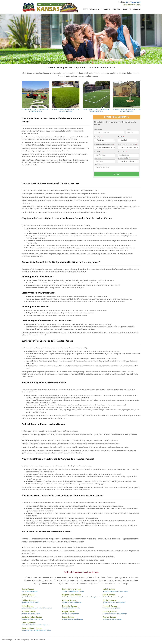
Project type (98, 137)
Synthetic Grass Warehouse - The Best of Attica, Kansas (37, 608)
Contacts (137, 9)
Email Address (122, 152)
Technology (94, 9)
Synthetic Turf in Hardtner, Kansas (31, 614)
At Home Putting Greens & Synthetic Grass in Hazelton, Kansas (35, 110)
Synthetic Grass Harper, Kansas (71, 614)
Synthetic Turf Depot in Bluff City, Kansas (114, 602)
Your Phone (98, 158)
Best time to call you (124, 158)
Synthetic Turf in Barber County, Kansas (73, 591)
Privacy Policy (25, 640)
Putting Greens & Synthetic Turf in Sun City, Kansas (35, 625)
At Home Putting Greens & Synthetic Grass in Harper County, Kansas (81, 597)
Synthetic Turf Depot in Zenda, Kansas (73, 619)
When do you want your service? (127, 145)
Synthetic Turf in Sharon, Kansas (30, 597)
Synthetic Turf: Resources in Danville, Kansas (115, 614)
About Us (127, 9)
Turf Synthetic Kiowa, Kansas (29, 591)
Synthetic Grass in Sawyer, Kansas (112, 619)
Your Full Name (99, 152)
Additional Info (98, 164)
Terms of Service (34, 640)
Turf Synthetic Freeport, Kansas (111, 608)
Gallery (117, 9)
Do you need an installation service (104, 145)
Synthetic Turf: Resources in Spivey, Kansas (115, 597)
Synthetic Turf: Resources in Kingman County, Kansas (36, 630)
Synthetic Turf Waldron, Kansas (30, 602)
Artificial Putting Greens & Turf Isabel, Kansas (115, 591)
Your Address (98, 129)
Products (106, 9)
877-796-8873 (133, 2)
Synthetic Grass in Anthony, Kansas (72, 602)
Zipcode (129, 129)
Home (85, 9)
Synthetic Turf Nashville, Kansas (71, 608)
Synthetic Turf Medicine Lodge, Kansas (32, 619)
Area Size (121, 137)
